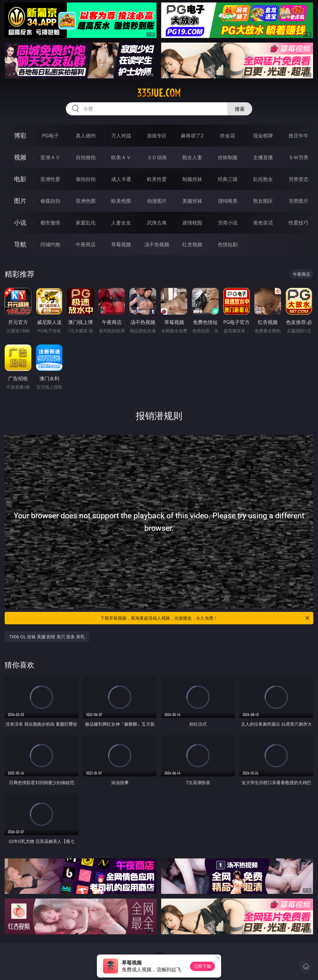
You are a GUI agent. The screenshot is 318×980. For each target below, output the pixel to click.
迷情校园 (192, 223)
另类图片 (298, 201)
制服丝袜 (192, 179)
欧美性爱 (157, 179)
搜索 (240, 109)
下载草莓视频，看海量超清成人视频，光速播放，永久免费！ (205, 618)
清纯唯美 (228, 201)
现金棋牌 (263, 136)
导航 (20, 244)
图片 (20, 201)
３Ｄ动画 (157, 157)
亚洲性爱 (50, 179)
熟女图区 (263, 201)
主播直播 (263, 157)
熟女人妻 (192, 157)
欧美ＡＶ (121, 157)
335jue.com (159, 93)
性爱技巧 (298, 223)
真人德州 (86, 136)
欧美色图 (121, 201)
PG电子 (50, 136)
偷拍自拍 (86, 179)
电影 (20, 179)
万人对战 (121, 136)
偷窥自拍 (50, 201)
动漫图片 (157, 201)
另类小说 (228, 223)
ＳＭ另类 (298, 157)
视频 (20, 157)
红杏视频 (192, 244)
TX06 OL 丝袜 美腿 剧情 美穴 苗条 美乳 (47, 637)
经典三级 (228, 179)
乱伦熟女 (263, 179)
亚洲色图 (86, 201)
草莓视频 (121, 244)
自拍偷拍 (86, 157)
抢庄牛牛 (298, 136)
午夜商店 (86, 244)
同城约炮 (50, 244)
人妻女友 (121, 223)
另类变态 (298, 179)
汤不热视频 (157, 244)
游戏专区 (157, 136)
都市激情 (50, 223)
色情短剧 (228, 244)
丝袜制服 (228, 157)
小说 (20, 222)
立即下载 (202, 966)
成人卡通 (121, 179)
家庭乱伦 (86, 223)
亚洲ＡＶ (50, 157)
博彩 (20, 135)
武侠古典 (157, 223)
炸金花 (228, 136)
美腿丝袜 (192, 201)
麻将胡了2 (192, 136)
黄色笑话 (263, 223)
